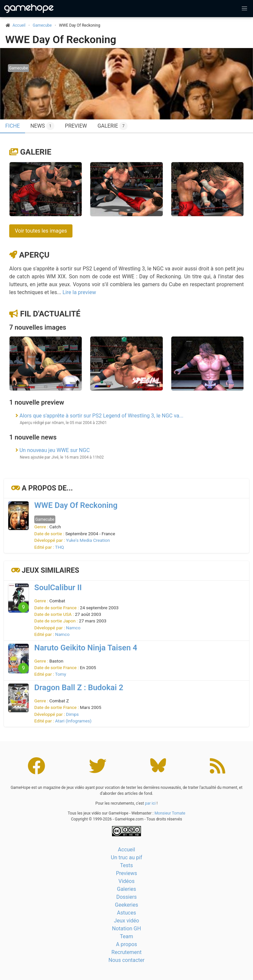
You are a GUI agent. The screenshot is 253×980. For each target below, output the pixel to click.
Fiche (13, 126)
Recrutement (126, 952)
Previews (126, 873)
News (42, 126)
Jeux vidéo (126, 921)
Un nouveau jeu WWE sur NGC (55, 450)
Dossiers (126, 897)
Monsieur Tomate (170, 813)
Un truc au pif (127, 857)
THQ (59, 547)
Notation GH (126, 929)
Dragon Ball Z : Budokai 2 (79, 688)
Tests (126, 865)
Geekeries (126, 905)
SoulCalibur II (58, 588)
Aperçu (34, 255)
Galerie (112, 126)
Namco (73, 628)
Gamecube (42, 25)
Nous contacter (126, 960)
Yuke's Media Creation (88, 540)
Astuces (126, 913)
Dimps (72, 714)
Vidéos (127, 881)
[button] (244, 9)
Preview (76, 126)
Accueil (126, 850)
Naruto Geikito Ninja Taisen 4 (86, 648)
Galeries (126, 889)
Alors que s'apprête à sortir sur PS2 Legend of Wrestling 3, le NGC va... (101, 416)
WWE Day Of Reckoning (61, 39)
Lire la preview (79, 292)
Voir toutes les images (41, 231)
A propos (126, 944)
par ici (150, 803)
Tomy (61, 674)
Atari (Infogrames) (73, 721)
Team (126, 936)
